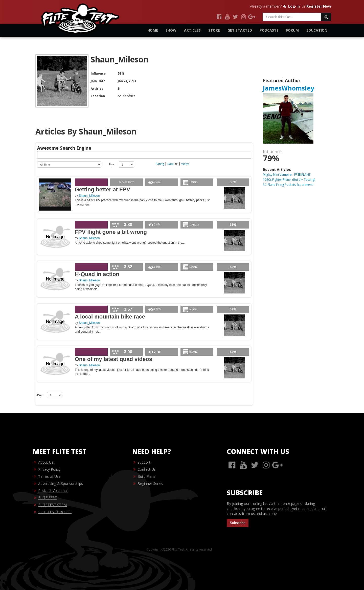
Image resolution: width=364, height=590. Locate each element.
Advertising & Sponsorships (61, 483)
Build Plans (146, 476)
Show (171, 30)
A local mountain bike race (110, 317)
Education (317, 30)
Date (173, 164)
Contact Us (147, 469)
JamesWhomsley (289, 88)
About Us (46, 462)
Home (153, 30)
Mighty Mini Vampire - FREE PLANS (287, 175)
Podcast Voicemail (53, 491)
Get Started (240, 30)
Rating (160, 164)
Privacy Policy (49, 469)
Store (214, 30)
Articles (192, 30)
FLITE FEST (48, 498)
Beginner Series (150, 483)
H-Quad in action (97, 274)
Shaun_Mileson (89, 196)
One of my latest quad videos (113, 359)
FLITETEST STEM (52, 505)
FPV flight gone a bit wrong (111, 232)
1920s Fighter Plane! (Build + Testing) (289, 180)
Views (185, 164)
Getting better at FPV (103, 189)
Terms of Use (49, 476)
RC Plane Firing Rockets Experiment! (288, 185)
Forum (292, 30)
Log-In (291, 6)
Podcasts (269, 30)
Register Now (319, 6)
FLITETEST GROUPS (55, 512)
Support (144, 462)
